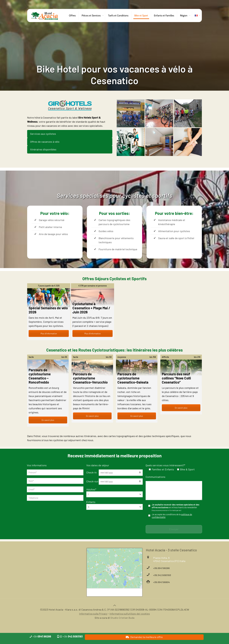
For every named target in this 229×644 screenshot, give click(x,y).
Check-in (91, 472)
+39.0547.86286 (161, 568)
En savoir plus (48, 420)
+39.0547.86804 (162, 582)
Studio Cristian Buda (122, 618)
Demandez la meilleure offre (144, 637)
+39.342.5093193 (162, 575)
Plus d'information (49, 333)
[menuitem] (197, 15)
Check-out (92, 481)
